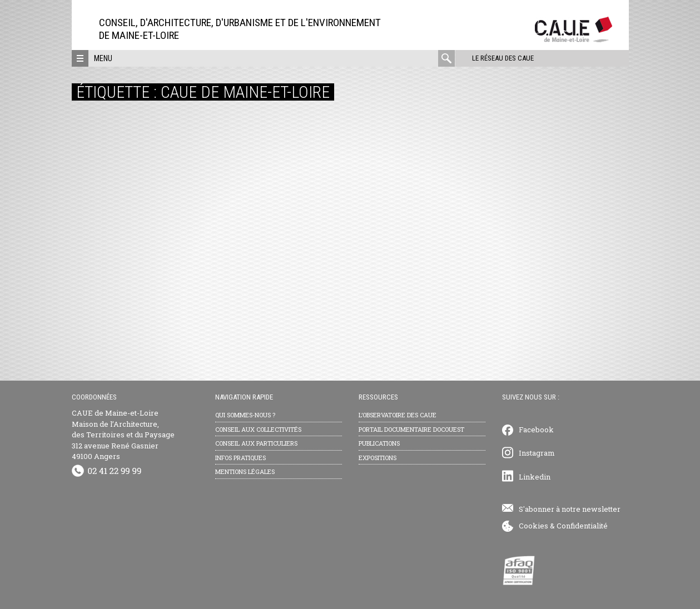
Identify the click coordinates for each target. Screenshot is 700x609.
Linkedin (535, 477)
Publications (379, 443)
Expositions (378, 458)
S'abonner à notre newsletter (570, 509)
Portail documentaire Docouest (411, 429)
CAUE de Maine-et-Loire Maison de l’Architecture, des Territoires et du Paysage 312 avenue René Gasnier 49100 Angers (123, 435)
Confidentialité (582, 526)
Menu (103, 58)
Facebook (536, 430)
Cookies (533, 526)
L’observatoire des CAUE (398, 415)
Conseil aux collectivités (258, 429)
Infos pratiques (240, 458)
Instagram (537, 453)
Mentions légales (245, 471)
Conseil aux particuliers (256, 443)
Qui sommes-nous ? (245, 415)
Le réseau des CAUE (502, 58)
